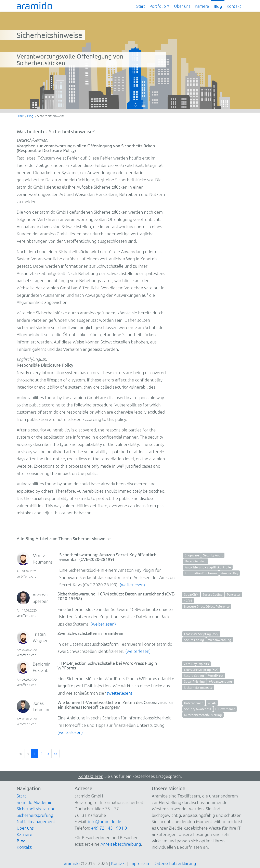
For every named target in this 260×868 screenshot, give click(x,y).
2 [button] (42, 753)
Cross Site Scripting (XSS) (201, 634)
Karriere (202, 6)
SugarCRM (191, 594)
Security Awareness (198, 709)
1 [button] (35, 753)
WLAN (212, 703)
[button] (159, 6)
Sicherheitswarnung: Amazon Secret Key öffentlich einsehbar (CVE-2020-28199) (108, 557)
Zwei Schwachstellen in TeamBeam (91, 633)
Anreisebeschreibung (121, 844)
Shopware (192, 555)
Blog (218, 6)
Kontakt (234, 6)
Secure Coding (213, 594)
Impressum (140, 863)
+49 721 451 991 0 (109, 828)
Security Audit (213, 555)
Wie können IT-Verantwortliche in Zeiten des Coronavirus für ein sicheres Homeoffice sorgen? (115, 705)
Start (141, 6)
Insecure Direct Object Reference (207, 606)
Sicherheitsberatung (36, 809)
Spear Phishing (194, 681)
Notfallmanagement (36, 821)
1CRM (188, 600)
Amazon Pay (230, 573)
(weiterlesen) (132, 585)
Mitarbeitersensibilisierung (203, 715)
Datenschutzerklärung (175, 863)
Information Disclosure (201, 573)
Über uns (182, 6)
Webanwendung (220, 640)
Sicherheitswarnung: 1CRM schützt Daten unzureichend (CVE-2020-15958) (116, 596)
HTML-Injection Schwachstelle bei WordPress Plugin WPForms (107, 665)
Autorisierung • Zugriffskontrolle (208, 567)
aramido (72, 863)
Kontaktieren (91, 776)
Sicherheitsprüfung (35, 815)
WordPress (216, 675)
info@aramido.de (105, 821)
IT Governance (225, 709)
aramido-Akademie (35, 802)
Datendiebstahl (196, 561)
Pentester (234, 594)
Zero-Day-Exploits (196, 664)
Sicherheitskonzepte (198, 687)
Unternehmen (194, 703)
